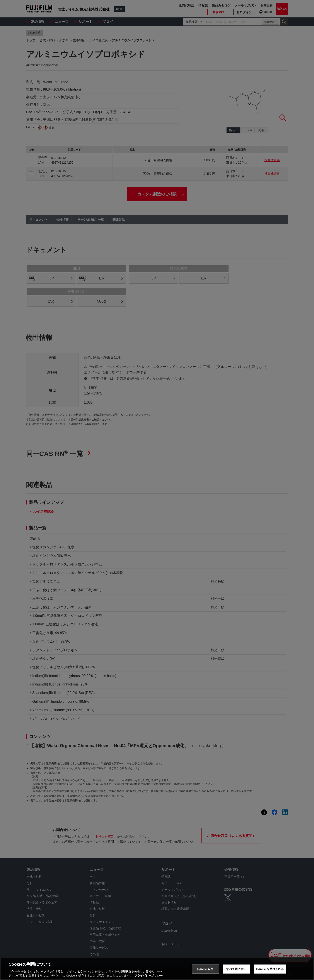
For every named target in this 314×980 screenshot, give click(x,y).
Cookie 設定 (205, 969)
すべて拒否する (236, 969)
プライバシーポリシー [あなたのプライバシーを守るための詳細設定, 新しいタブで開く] (148, 976)
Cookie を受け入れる (270, 969)
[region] (157, 969)
